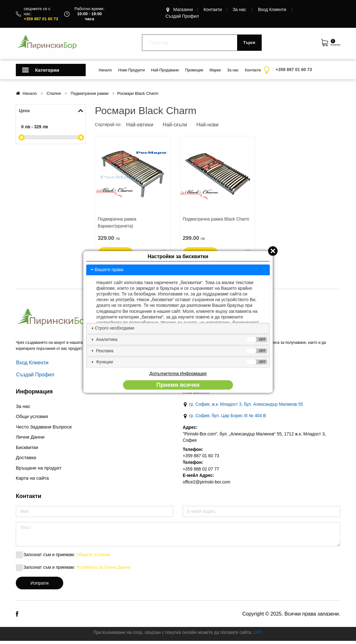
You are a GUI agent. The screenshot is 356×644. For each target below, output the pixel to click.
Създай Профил (182, 16)
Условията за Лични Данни (105, 571)
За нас (239, 10)
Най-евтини (141, 125)
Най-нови (210, 125)
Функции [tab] (178, 362)
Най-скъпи (177, 125)
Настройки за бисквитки (178, 256)
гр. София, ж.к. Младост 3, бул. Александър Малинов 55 (244, 406)
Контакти (213, 10)
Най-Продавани (165, 70)
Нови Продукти (132, 70)
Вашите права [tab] (107, 269)
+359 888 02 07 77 (201, 472)
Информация (34, 393)
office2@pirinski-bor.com (207, 485)
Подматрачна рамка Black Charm (217, 220)
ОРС (260, 635)
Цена (24, 111)
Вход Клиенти (272, 10)
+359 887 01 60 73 (201, 459)
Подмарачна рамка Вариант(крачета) (117, 223)
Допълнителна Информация (178, 374)
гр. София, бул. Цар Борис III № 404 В (225, 418)
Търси (249, 43)
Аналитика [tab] (178, 340)
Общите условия (94, 558)
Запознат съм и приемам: (50, 558)
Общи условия (32, 418)
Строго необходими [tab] (112, 328)
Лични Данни (30, 438)
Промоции (194, 70)
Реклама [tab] (178, 351)
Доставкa (26, 459)
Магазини (179, 10)
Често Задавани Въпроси (44, 428)
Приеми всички (178, 386)
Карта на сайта (32, 480)
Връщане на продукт (39, 469)
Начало (105, 70)
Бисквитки (27, 449)
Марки (215, 70)
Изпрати (39, 586)
